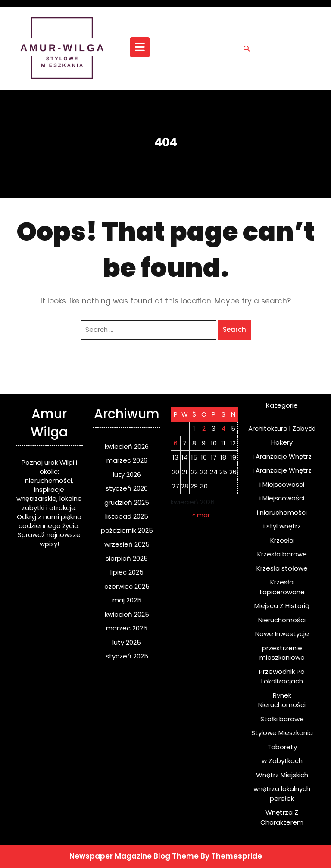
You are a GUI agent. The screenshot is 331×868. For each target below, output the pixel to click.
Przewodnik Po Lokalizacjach (282, 676)
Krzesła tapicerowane (282, 587)
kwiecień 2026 (127, 446)
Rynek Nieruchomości (282, 700)
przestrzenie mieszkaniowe (282, 653)
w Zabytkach (282, 761)
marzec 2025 (127, 628)
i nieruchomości (282, 512)
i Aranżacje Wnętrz (282, 456)
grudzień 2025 (127, 502)
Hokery (282, 442)
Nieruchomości (282, 620)
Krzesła (282, 540)
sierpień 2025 (127, 558)
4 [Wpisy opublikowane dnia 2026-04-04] (223, 428)
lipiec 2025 (127, 572)
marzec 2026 (127, 460)
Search (234, 329)
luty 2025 (127, 642)
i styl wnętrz (282, 526)
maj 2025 (127, 600)
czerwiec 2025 (127, 586)
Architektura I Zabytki (282, 428)
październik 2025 (127, 530)
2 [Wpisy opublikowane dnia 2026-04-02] (204, 428)
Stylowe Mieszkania (282, 733)
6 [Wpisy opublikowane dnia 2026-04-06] (176, 443)
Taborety (282, 747)
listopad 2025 (127, 516)
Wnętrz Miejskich (282, 775)
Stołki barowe (282, 719)
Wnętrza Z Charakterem (282, 817)
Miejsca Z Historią (282, 606)
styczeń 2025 (127, 656)
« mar (201, 515)
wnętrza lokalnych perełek (282, 794)
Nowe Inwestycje (282, 634)
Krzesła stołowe (282, 568)
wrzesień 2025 (127, 544)
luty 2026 (127, 474)
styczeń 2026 (127, 488)
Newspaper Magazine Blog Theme (134, 856)
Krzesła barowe (282, 554)
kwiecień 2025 (127, 614)
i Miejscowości (282, 484)
